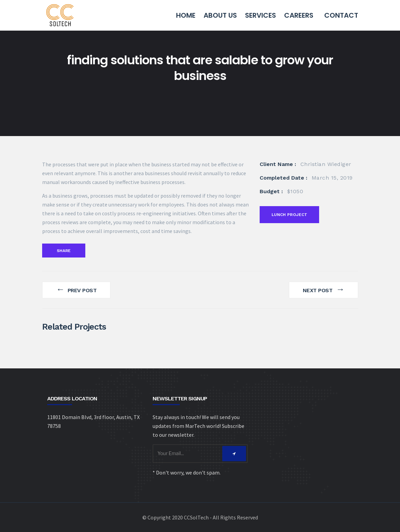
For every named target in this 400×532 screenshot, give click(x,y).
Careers (299, 15)
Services (260, 15)
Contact (341, 15)
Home (186, 15)
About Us (220, 15)
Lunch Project (290, 215)
